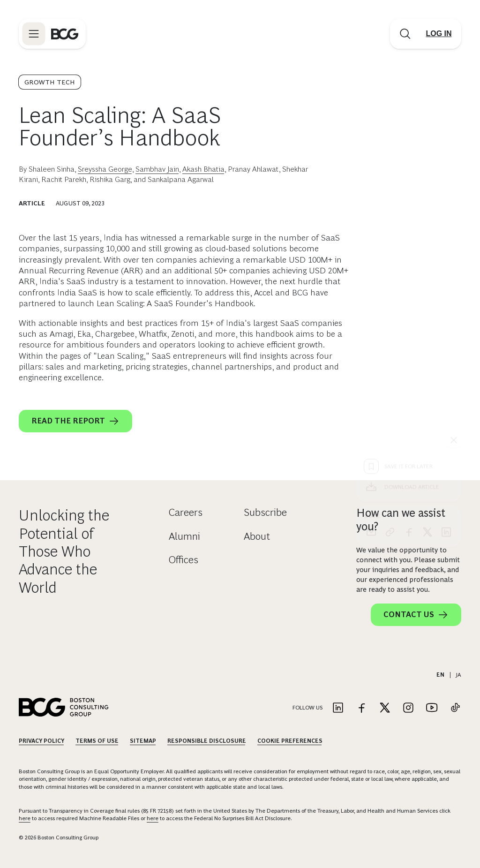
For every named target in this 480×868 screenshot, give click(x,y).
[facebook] (409, 362)
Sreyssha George (105, 169)
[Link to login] (439, 34)
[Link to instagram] (408, 708)
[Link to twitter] (385, 708)
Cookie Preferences (290, 741)
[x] (427, 362)
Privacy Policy (41, 741)
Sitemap (143, 741)
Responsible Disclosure (207, 741)
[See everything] (454, 270)
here (25, 818)
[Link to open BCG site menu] (34, 34)
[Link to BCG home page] (65, 34)
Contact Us (416, 615)
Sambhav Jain (157, 169)
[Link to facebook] (361, 708)
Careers (186, 512)
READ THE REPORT (75, 421)
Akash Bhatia (203, 169)
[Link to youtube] (432, 708)
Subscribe (265, 512)
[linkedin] (446, 362)
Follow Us (307, 708)
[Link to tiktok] (455, 708)
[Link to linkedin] (338, 708)
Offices (184, 560)
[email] (371, 362)
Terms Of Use (97, 741)
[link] (390, 362)
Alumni (184, 536)
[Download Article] (409, 317)
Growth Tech (50, 82)
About (257, 536)
